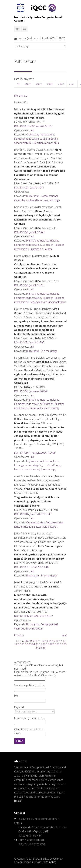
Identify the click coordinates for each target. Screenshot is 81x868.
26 (40, 644)
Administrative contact (31, 840)
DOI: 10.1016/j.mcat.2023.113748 (33, 514)
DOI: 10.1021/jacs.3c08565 (29, 232)
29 (51, 644)
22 (26, 644)
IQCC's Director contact (32, 844)
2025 (28, 84)
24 (33, 644)
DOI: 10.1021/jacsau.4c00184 (31, 391)
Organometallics (23, 143)
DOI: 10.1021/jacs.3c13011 (29, 188)
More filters (21, 96)
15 (53, 641)
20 (19, 644)
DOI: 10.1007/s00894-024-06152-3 (34, 126)
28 (48, 644)
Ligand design (50, 139)
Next (64, 635)
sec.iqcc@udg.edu (28, 38)
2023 (50, 84)
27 (44, 644)
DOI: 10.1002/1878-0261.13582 (32, 567)
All (18, 84)
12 (43, 641)
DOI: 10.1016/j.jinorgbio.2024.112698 (35, 453)
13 (46, 641)
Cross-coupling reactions (40, 134)
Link (32, 130)
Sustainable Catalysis (42, 249)
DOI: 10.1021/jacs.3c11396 (29, 342)
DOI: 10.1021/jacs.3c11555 (29, 285)
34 (37, 648)
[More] (18, 801)
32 (62, 644)
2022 (61, 84)
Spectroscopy (48, 469)
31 (58, 644)
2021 (72, 84)
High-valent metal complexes (43, 241)
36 (44, 648)
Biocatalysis (33, 196)
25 (37, 644)
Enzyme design (51, 200)
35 (40, 648)
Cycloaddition (34, 200)
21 (23, 644)
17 (60, 641)
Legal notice (50, 862)
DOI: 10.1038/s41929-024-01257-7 (34, 616)
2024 (39, 84)
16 (57, 641)
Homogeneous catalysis (28, 139)
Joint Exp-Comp (51, 465)
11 (39, 641)
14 (50, 641)
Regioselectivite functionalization (48, 302)
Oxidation (48, 245)
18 (64, 641)
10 (36, 641)
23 (30, 644)
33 (65, 644)
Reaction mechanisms (46, 143)
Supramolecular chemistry (45, 408)
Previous (19, 635)
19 (16, 644)
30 (55, 644)
